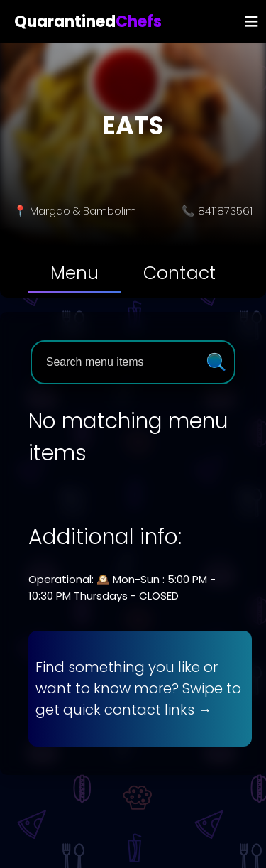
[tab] (75, 273)
